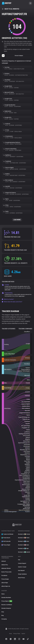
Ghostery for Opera (24, 545)
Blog (3, 615)
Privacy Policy (17, 634)
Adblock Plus (5, 565)
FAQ (19, 560)
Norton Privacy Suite (6, 572)
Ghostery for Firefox (24, 538)
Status (3, 594)
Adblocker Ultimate (6, 568)
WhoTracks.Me (6, 541)
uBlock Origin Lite (6, 586)
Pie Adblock (4, 576)
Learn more (8, 290)
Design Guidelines (22, 574)
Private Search (6, 538)
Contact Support (22, 563)
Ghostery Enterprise (6, 608)
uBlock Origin (5, 583)
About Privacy (21, 578)
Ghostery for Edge (23, 548)
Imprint (23, 634)
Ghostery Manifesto (6, 598)
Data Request (21, 571)
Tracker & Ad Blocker (7, 534)
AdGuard (4, 561)
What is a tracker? (8, 299)
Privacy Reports (7, 601)
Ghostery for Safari (24, 541)
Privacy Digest (6, 545)
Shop (3, 612)
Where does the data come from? (12, 302)
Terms (10, 634)
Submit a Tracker (22, 567)
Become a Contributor (7, 605)
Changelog (4, 619)
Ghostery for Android (24, 552)
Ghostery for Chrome (24, 534)
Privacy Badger (5, 579)
